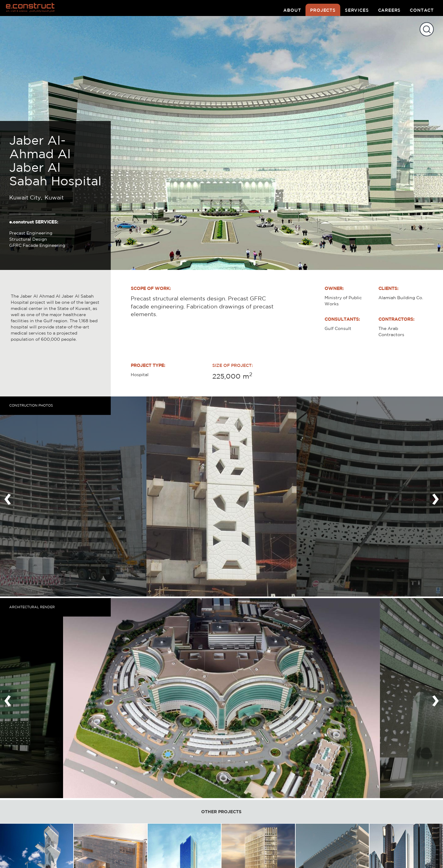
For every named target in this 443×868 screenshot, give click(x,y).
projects (323, 10)
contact (422, 10)
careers (389, 10)
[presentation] (8, 496)
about (292, 10)
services (357, 10)
